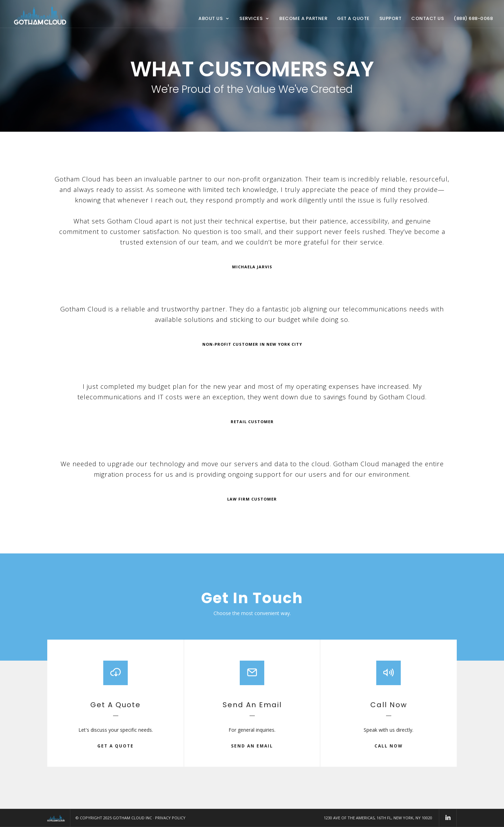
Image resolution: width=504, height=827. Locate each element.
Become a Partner (303, 18)
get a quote (115, 746)
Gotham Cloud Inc (132, 818)
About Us (211, 18)
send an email (252, 746)
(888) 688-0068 (473, 18)
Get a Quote (353, 18)
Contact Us (428, 18)
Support (391, 18)
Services (251, 18)
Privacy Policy (170, 818)
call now (389, 746)
